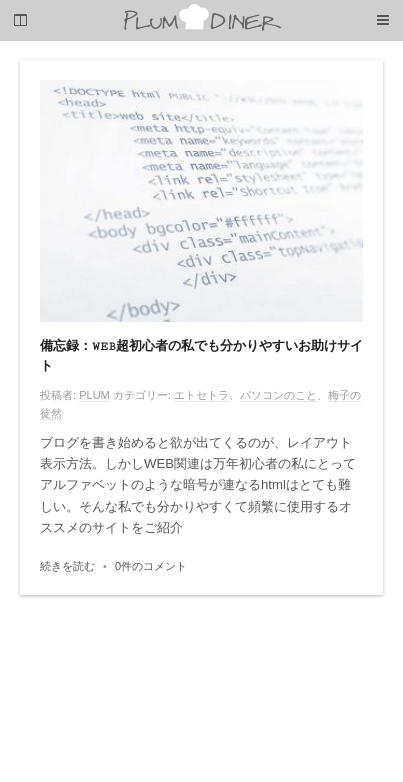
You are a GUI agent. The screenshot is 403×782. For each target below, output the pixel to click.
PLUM (94, 395)
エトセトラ (201, 395)
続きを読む (67, 566)
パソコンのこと (278, 395)
